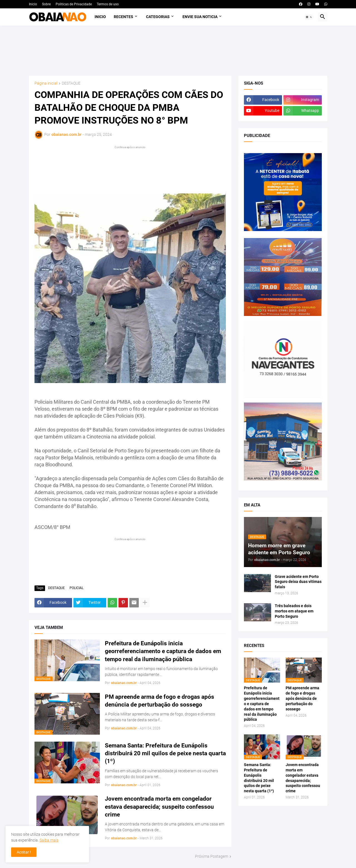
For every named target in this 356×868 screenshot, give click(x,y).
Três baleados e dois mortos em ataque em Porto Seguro (294, 611)
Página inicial (46, 83)
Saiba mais (49, 840)
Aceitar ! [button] (24, 852)
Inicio (33, 4)
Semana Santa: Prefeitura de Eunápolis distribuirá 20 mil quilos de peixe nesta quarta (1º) (165, 753)
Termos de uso (108, 4)
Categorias (158, 17)
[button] (309, 17)
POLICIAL (76, 588)
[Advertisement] (178, 51)
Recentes (123, 17)
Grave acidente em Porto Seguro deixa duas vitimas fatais (298, 582)
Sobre (46, 4)
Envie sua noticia (200, 17)
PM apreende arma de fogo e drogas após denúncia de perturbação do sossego (160, 701)
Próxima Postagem (212, 856)
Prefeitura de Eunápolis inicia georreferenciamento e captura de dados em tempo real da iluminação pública (163, 651)
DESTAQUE (71, 83)
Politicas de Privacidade (74, 4)
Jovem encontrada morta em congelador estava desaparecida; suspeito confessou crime (159, 807)
